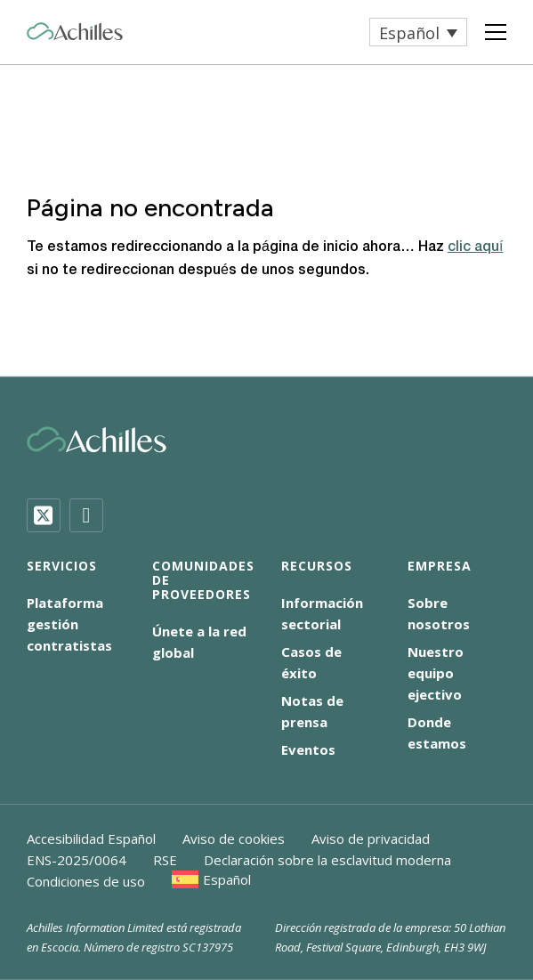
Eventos (308, 749)
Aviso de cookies (234, 838)
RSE (165, 860)
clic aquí (475, 247)
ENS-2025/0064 (77, 860)
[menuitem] (418, 32)
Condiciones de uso (86, 881)
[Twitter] (44, 515)
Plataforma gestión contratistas (69, 624)
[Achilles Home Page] (75, 32)
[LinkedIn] (86, 515)
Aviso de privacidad (371, 838)
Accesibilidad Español (91, 838)
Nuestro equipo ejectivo (436, 673)
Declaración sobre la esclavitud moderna (327, 860)
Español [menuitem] (409, 33)
